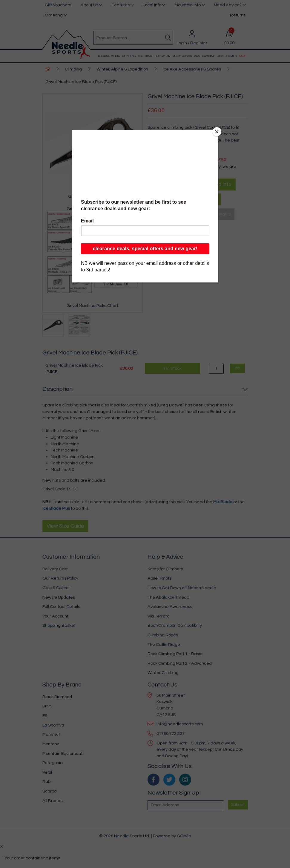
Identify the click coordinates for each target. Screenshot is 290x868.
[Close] (217, 132)
